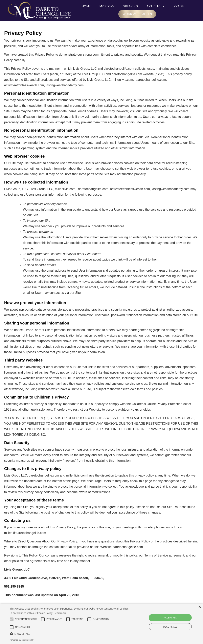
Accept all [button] (170, 618)
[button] (69, 634)
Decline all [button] (170, 627)
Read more (60, 613)
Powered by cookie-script (22, 640)
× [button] (200, 607)
